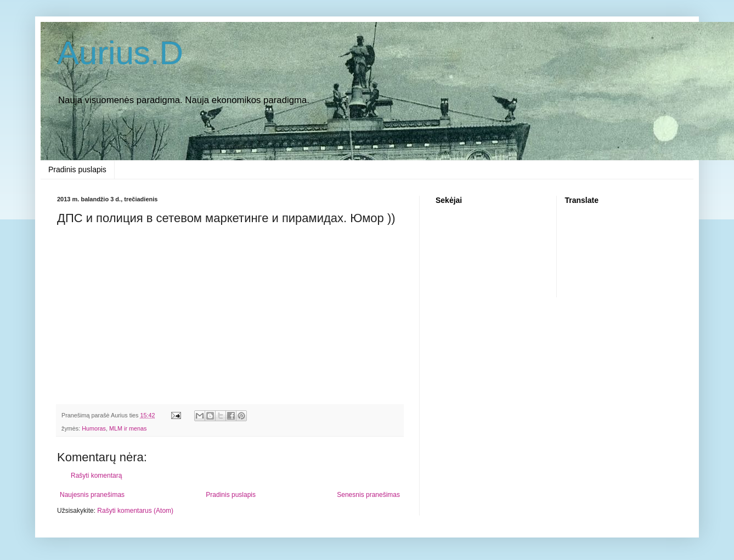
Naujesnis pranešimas (92, 495)
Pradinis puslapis (77, 169)
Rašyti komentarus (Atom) (135, 511)
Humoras (94, 428)
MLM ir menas (128, 428)
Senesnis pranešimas (368, 495)
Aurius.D (120, 53)
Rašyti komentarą (96, 476)
